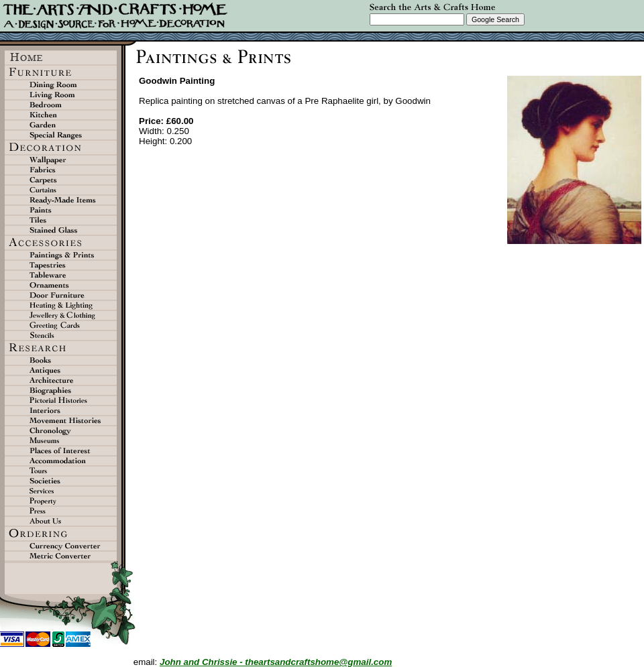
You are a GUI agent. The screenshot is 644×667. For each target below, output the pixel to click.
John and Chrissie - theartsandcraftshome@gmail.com (276, 662)
